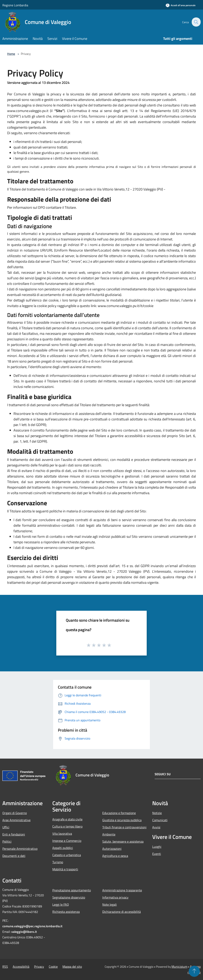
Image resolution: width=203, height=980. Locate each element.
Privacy (39, 967)
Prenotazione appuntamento (72, 890)
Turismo (58, 862)
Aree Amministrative (16, 820)
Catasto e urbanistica (67, 855)
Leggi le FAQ (61, 904)
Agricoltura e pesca (115, 856)
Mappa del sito (72, 967)
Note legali (110, 904)
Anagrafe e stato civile (67, 819)
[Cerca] (196, 22)
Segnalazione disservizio (69, 897)
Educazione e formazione (119, 813)
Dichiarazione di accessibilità (122, 912)
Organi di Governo (15, 813)
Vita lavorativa (62, 834)
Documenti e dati (14, 856)
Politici (7, 841)
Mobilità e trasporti (65, 869)
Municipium (179, 967)
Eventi (157, 854)
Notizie (157, 813)
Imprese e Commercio (67, 841)
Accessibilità (21, 967)
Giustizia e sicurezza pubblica (122, 820)
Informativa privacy (115, 897)
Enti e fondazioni (14, 834)
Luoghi (157, 847)
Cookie (53, 967)
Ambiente (109, 834)
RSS (5, 967)
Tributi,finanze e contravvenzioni (124, 827)
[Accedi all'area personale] (181, 5)
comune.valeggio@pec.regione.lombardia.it (32, 926)
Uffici (6, 827)
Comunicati (160, 820)
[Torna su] (194, 971)
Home (11, 54)
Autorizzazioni (112, 849)
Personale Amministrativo (20, 849)
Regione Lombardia (15, 5)
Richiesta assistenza (66, 912)
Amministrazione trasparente (122, 890)
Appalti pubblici (63, 848)
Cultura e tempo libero (67, 826)
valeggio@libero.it (24, 932)
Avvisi (156, 827)
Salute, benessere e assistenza (123, 841)
